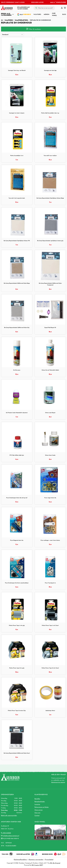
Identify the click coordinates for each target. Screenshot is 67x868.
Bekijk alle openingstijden (9, 816)
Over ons (37, 813)
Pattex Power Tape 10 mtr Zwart (50, 668)
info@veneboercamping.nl (11, 836)
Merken (46, 14)
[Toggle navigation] (8, 14)
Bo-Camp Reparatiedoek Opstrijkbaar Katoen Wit (17, 241)
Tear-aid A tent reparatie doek (17, 198)
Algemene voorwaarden (36, 860)
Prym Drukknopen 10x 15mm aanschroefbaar (17, 583)
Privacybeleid (49, 860)
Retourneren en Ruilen (42, 807)
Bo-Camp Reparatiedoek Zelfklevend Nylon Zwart (17, 753)
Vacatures (37, 14)
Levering (37, 804)
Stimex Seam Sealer (50, 455)
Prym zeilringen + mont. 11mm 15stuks (50, 540)
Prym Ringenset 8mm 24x (17, 540)
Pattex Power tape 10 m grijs (17, 668)
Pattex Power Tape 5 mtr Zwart (50, 625)
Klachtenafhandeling (20, 860)
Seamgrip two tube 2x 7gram (17, 113)
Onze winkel (54, 14)
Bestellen (37, 799)
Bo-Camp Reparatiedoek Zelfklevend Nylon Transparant (50, 284)
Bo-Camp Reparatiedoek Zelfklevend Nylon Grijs (17, 328)
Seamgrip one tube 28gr (50, 70)
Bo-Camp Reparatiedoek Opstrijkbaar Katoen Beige (50, 198)
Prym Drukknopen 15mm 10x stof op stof (17, 498)
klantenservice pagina (58, 782)
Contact (37, 816)
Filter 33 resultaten (33, 29)
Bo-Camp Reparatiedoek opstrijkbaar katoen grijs (50, 241)
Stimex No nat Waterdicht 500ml (50, 370)
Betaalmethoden (40, 802)
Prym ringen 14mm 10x (50, 498)
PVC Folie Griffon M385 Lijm (17, 455)
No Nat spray (17, 370)
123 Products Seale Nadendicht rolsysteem (17, 413)
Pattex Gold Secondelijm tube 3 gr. (50, 113)
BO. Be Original (55, 863)
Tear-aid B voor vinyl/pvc (50, 156)
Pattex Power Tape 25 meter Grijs (17, 711)
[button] (62, 8)
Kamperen (9, 20)
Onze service (39, 810)
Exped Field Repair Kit (50, 328)
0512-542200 (7, 833)
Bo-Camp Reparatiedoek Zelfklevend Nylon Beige (17, 283)
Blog (64, 14)
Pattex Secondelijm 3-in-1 (17, 156)
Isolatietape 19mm (50, 711)
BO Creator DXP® (37, 865)
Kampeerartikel (22, 20)
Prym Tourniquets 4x (50, 583)
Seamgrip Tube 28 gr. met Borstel (17, 70)
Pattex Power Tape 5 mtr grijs (17, 625)
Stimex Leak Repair (50, 413)
